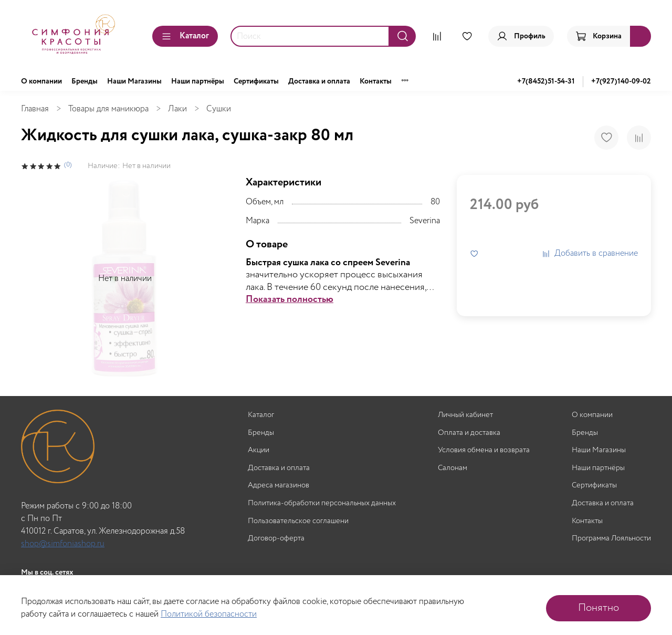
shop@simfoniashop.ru (63, 544)
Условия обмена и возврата (484, 450)
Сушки (219, 109)
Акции (259, 450)
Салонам (453, 468)
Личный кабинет (465, 415)
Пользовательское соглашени (298, 521)
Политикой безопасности (209, 614)
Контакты (376, 81)
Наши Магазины (134, 81)
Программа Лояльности (611, 539)
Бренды (85, 81)
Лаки (177, 109)
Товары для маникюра (108, 109)
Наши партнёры (198, 81)
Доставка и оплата (319, 81)
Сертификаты (256, 81)
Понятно (598, 608)
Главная (35, 109)
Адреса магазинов (279, 486)
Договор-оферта (276, 539)
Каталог (185, 36)
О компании (41, 81)
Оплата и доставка (469, 433)
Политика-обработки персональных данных (322, 503)
